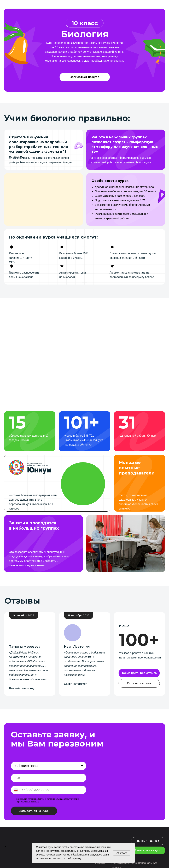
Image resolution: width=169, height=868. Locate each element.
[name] (49, 778)
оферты (40, 799)
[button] (85, 77)
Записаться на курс (34, 811)
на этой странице (72, 858)
